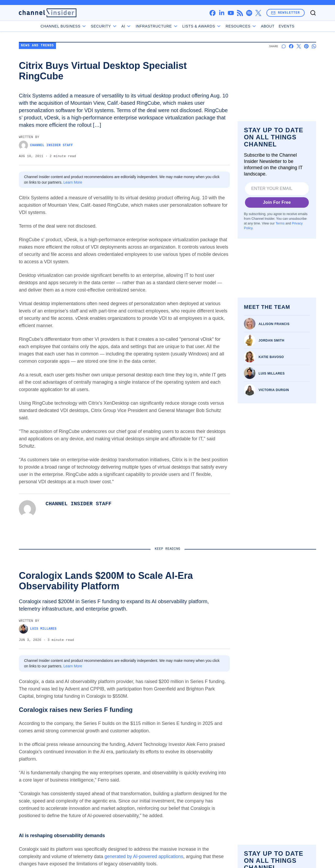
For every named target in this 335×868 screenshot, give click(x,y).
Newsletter (286, 13)
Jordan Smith (272, 340)
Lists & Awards (269, 770)
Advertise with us (223, 751)
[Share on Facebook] (291, 46)
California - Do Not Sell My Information (120, 824)
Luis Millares (272, 373)
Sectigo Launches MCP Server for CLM (281, 614)
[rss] (240, 13)
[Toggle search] (313, 13)
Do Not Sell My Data (275, 834)
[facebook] (212, 13)
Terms (280, 223)
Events (287, 26)
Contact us (217, 743)
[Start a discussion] (284, 46)
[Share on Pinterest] (306, 46)
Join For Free (277, 202)
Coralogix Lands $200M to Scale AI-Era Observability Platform (48, 617)
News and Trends (37, 46)
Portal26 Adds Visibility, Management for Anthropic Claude (200, 617)
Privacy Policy (67, 824)
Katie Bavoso (271, 357)
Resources (266, 778)
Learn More (73, 182)
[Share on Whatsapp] (314, 46)
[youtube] (231, 13)
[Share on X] (299, 46)
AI (127, 26)
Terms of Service (34, 824)
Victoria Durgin (274, 390)
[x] (258, 13)
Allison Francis (274, 324)
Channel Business (64, 26)
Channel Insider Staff (46, 145)
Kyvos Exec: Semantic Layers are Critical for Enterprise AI (128, 614)
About (268, 26)
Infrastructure (157, 26)
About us (216, 736)
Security (104, 26)
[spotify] (249, 13)
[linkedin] (222, 13)
